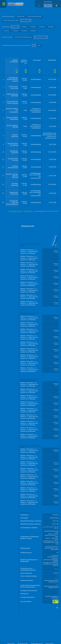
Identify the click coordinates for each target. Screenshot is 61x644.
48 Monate (51, 27)
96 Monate (33, 31)
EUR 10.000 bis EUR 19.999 (11, 20)
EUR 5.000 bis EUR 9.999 (34, 16)
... (58, 79)
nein (39, 45)
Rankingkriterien (28, 211)
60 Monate (6, 31)
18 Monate (24, 27)
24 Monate (33, 27)
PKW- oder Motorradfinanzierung (23, 37)
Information (48, 2)
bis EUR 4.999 (21, 16)
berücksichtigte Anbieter (15, 211)
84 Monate (24, 31)
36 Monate (42, 27)
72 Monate (15, 31)
